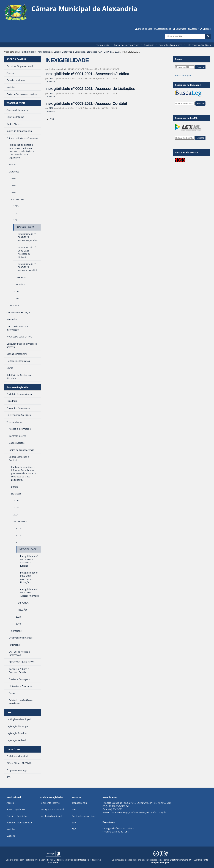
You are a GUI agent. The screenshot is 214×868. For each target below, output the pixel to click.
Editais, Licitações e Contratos (69, 52)
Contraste (181, 29)
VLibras (207, 29)
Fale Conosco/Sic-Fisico (199, 45)
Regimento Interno (50, 803)
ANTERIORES (106, 52)
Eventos (11, 836)
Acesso (10, 803)
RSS (52, 119)
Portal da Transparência (127, 45)
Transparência (44, 52)
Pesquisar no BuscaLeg (188, 85)
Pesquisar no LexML (186, 118)
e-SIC (74, 809)
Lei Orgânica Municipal (52, 809)
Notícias (11, 829)
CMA (51, 78)
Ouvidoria (149, 45)
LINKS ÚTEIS (13, 749)
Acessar (194, 29)
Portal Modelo (54, 860)
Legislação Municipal (51, 816)
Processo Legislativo (18, 387)
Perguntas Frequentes (170, 45)
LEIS (9, 712)
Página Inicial (103, 45)
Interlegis (83, 860)
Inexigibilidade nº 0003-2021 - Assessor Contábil (86, 103)
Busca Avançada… (184, 75)
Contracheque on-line (83, 816)
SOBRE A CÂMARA (17, 59)
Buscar (179, 59)
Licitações (92, 52)
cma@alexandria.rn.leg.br (153, 812)
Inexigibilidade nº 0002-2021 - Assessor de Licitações (90, 89)
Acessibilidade (164, 29)
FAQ (74, 829)
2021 (117, 52)
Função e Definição (17, 816)
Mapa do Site (145, 29)
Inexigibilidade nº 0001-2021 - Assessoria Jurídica (87, 74)
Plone (56, 862)
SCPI (74, 823)
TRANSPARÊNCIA (16, 103)
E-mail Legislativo (16, 809)
